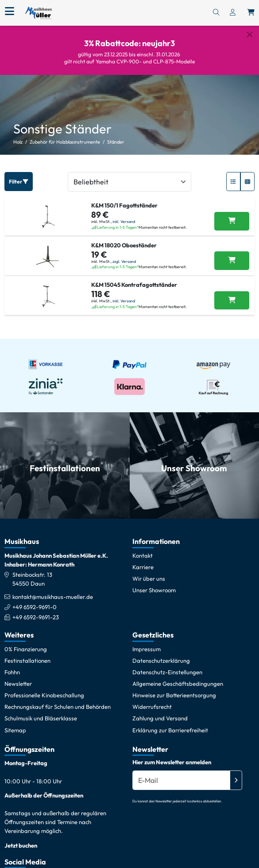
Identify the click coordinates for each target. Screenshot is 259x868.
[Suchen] (216, 13)
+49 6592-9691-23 (36, 610)
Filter (19, 174)
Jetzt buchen (21, 838)
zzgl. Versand (124, 254)
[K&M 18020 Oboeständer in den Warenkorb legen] (232, 254)
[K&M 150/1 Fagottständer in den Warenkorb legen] (232, 215)
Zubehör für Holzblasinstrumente (65, 135)
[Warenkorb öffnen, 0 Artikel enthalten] (251, 13)
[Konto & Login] (233, 13)
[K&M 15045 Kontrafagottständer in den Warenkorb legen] (232, 293)
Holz (18, 135)
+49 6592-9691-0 (35, 600)
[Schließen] (250, 35)
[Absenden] (236, 774)
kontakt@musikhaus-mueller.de (53, 590)
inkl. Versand (124, 215)
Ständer (116, 135)
